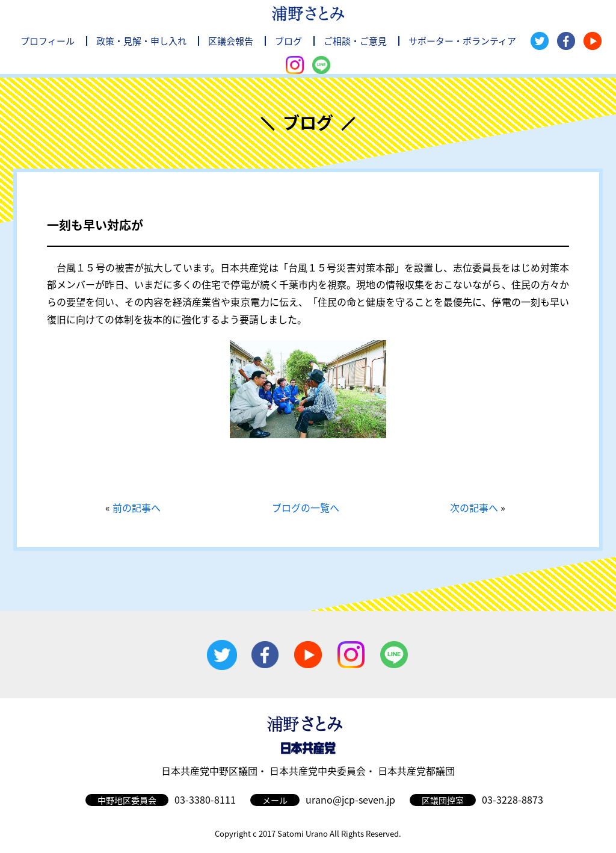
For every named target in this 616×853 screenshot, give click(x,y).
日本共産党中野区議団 (209, 771)
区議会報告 (231, 41)
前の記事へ (137, 507)
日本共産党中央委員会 (318, 771)
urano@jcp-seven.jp (350, 799)
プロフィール (48, 41)
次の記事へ (474, 507)
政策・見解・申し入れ (141, 41)
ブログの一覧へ (306, 507)
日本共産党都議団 (416, 771)
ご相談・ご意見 (355, 41)
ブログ (288, 41)
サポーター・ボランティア (462, 41)
